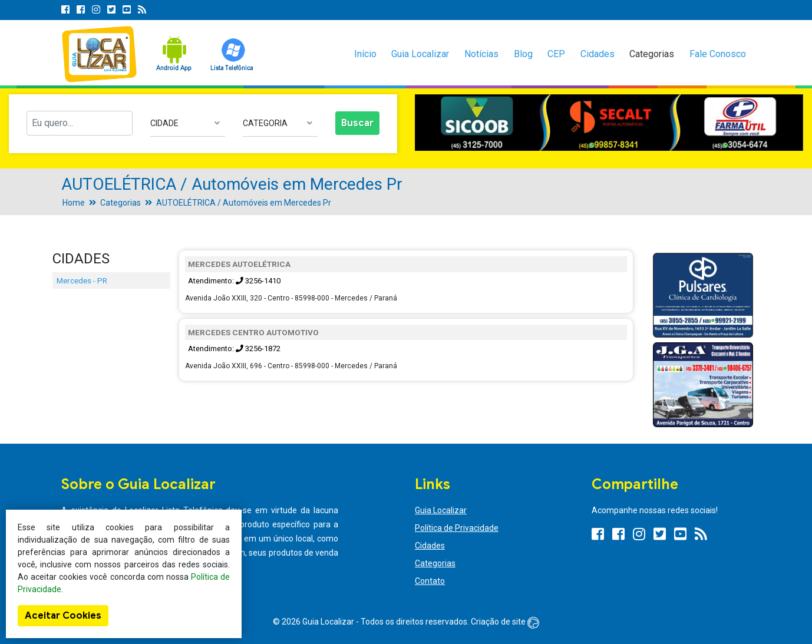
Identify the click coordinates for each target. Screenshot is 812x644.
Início (365, 54)
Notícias (481, 54)
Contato (430, 581)
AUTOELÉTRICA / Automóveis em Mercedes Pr (244, 203)
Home (74, 203)
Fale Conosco (718, 54)
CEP (556, 54)
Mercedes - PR (82, 280)
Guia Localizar (420, 54)
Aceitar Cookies (63, 616)
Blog (523, 54)
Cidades (598, 54)
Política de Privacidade (457, 528)
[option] (609, 123)
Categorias (652, 54)
